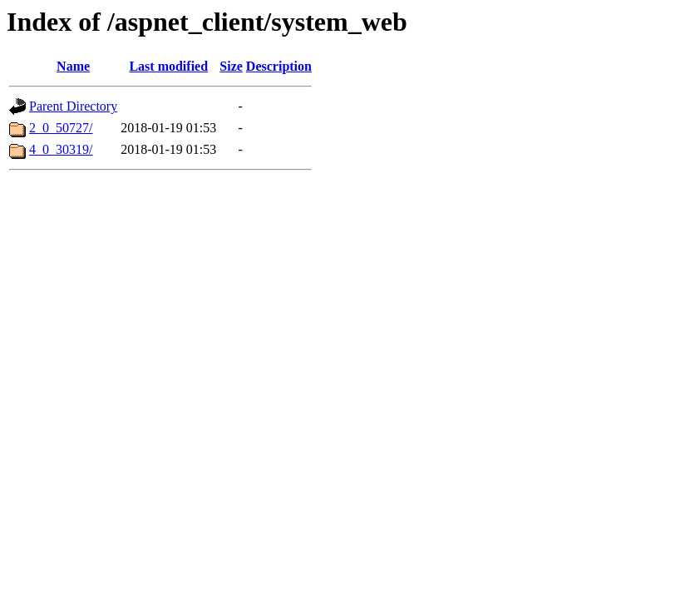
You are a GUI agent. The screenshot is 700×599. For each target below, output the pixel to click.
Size (231, 66)
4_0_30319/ (61, 149)
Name (73, 66)
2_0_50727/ (61, 128)
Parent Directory (73, 106)
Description (279, 66)
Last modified (168, 66)
